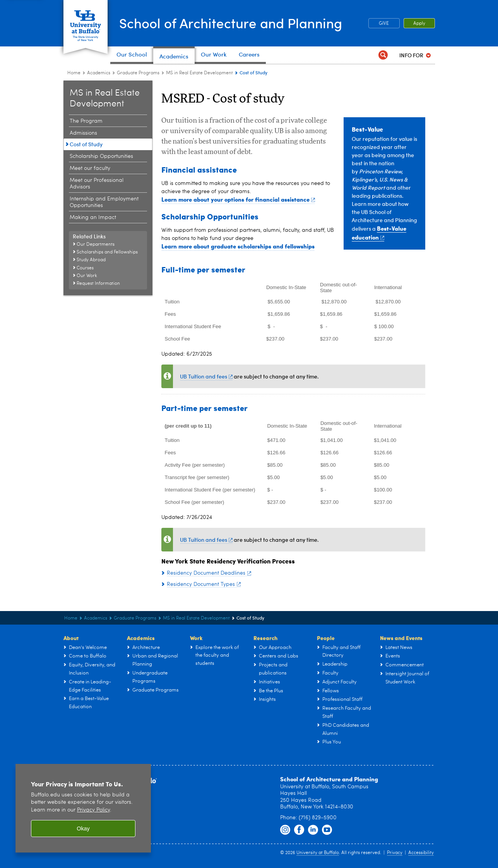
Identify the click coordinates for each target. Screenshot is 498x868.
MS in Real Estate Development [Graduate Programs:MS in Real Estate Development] (199, 73)
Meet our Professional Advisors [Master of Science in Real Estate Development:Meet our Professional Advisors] (97, 184)
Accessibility (421, 853)
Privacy (395, 853)
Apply (419, 24)
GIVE (384, 24)
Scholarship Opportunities (210, 216)
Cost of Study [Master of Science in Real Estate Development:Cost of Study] (86, 144)
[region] (83, 808)
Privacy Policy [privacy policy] (93, 810)
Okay (83, 829)
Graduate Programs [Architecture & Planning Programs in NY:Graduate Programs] (138, 73)
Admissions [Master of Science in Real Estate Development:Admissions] (83, 133)
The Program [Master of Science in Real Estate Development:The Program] (86, 121)
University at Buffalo (318, 853)
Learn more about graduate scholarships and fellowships (238, 246)
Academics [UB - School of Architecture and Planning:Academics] (99, 73)
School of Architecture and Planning (235, 22)
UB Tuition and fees (206, 376)
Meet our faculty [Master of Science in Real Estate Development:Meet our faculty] (90, 168)
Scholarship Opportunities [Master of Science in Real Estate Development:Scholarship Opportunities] (101, 156)
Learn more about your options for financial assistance (238, 199)
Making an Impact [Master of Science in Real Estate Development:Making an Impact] (93, 217)
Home (74, 73)
